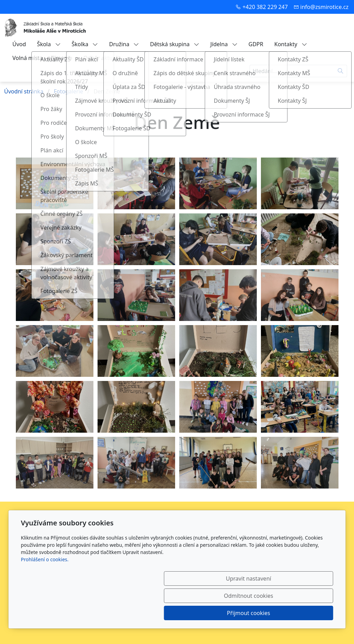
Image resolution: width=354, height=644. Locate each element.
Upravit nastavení (162, 613)
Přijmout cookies (300, 613)
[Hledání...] (292, 71)
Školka (85, 44)
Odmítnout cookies (231, 613)
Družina (124, 44)
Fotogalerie (68, 91)
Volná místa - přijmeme (42, 58)
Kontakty (291, 44)
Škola (49, 44)
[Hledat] (341, 71)
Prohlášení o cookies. (45, 594)
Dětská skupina (175, 44)
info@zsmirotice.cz (324, 7)
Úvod (19, 44)
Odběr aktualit (102, 58)
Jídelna (224, 44)
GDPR (256, 44)
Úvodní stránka (24, 91)
